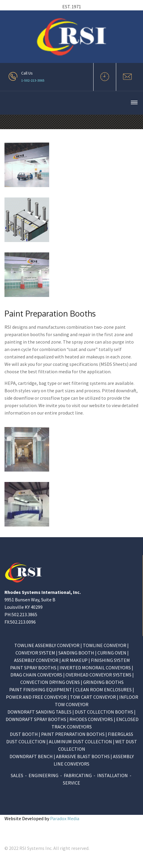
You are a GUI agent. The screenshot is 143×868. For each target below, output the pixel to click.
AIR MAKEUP (75, 660)
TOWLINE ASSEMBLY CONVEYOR (47, 645)
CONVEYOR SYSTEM (35, 653)
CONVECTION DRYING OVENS (50, 682)
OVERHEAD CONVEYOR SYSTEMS (98, 675)
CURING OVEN (112, 653)
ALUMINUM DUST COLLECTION (80, 741)
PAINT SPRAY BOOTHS (33, 668)
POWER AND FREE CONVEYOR (36, 697)
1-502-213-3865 (33, 80)
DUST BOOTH (24, 734)
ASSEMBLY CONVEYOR (37, 660)
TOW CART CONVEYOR (93, 697)
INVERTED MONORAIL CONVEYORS (95, 668)
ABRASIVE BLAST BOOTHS (83, 756)
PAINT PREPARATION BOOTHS (73, 734)
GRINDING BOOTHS (103, 682)
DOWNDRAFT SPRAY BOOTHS (36, 719)
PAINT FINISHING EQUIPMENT (41, 690)
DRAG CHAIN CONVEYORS (36, 675)
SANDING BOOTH (76, 653)
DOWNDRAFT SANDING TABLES (39, 712)
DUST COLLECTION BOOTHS (104, 712)
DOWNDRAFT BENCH (31, 756)
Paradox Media (65, 818)
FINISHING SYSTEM (110, 660)
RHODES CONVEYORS (91, 719)
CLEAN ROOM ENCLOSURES (104, 690)
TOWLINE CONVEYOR (105, 645)
